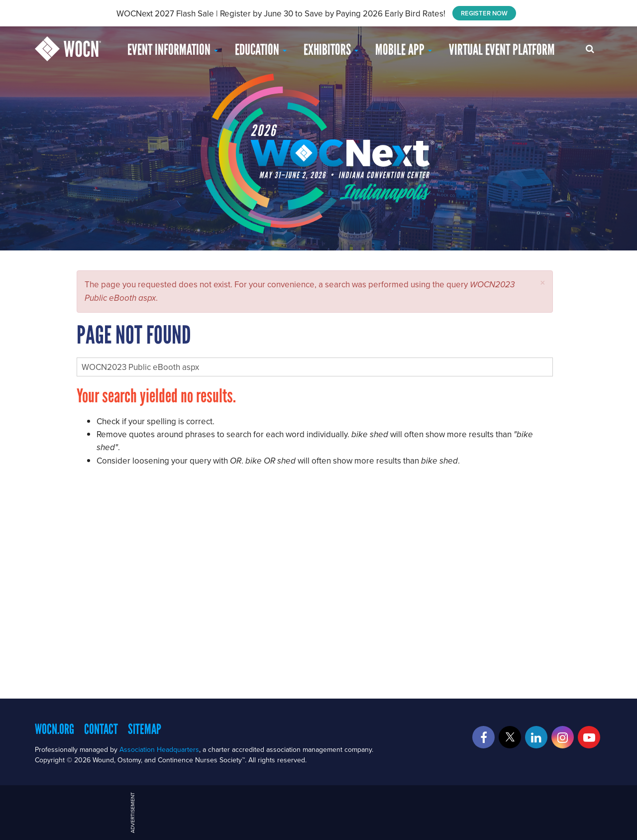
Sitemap (145, 729)
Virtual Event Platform (502, 50)
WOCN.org (54, 729)
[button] (543, 283)
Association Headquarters (159, 749)
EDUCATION (261, 50)
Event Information (173, 50)
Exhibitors (331, 50)
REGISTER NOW (484, 13)
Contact (101, 729)
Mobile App (404, 50)
